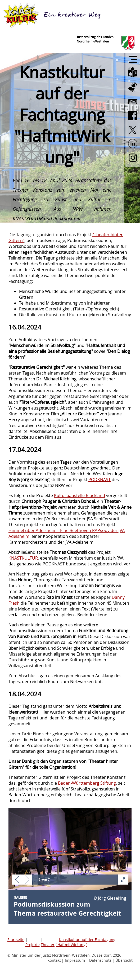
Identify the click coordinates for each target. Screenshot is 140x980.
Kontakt (54, 960)
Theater (48, 945)
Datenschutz (100, 960)
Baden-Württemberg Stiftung (87, 783)
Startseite (16, 940)
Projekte (33, 945)
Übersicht (124, 960)
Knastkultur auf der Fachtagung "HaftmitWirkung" (86, 942)
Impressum (75, 960)
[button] (17, 880)
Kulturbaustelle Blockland (80, 495)
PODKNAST (100, 480)
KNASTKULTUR (23, 558)
